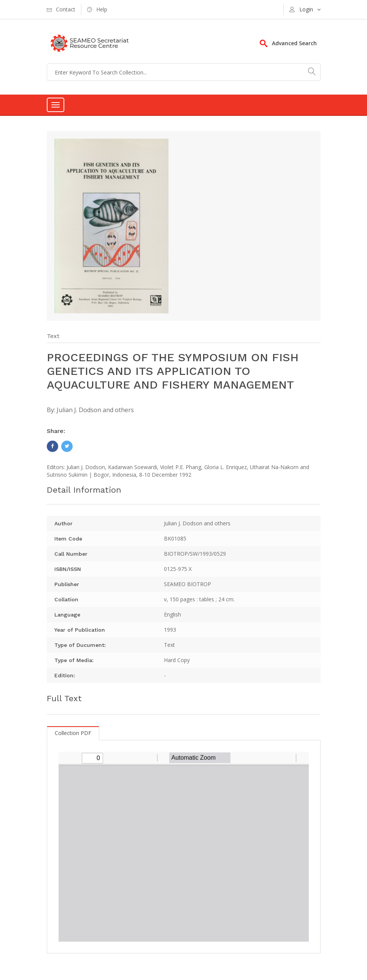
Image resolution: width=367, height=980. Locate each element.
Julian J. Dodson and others (95, 410)
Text (53, 336)
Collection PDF (73, 733)
